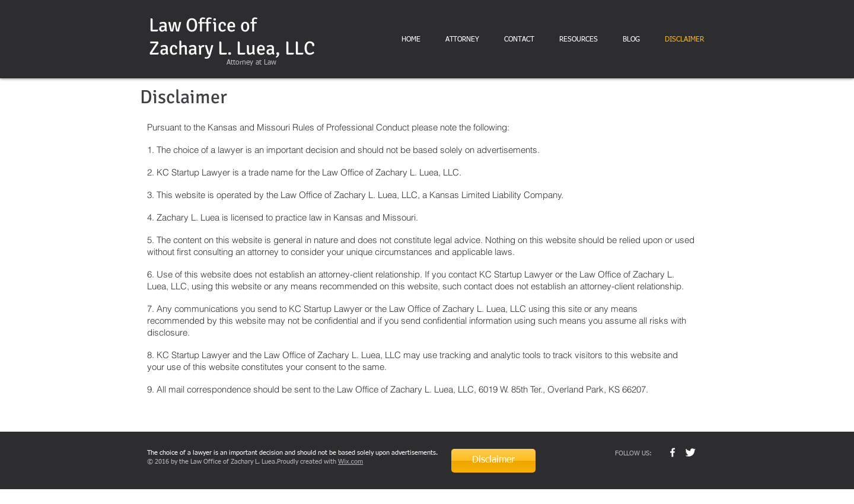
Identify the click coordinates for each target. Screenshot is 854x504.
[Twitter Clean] (690, 452)
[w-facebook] (673, 452)
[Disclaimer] (493, 461)
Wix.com (350, 461)
